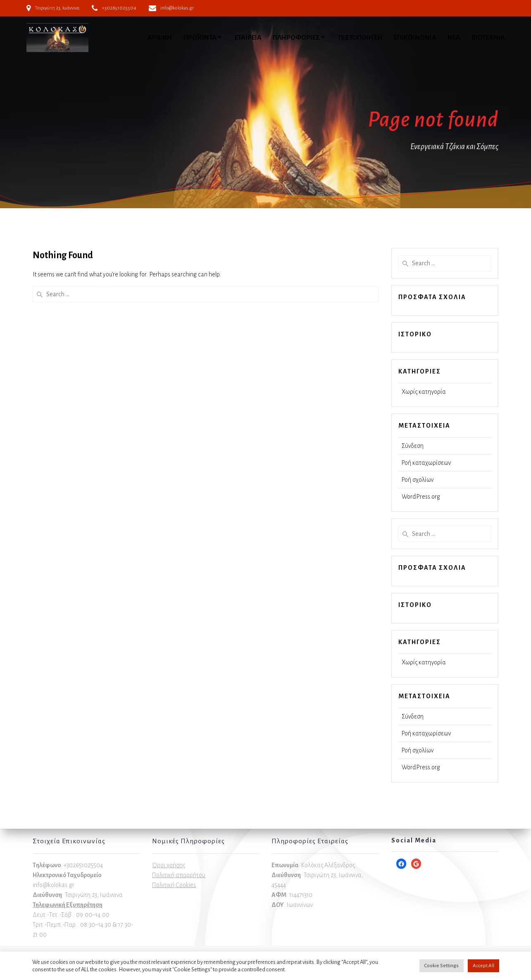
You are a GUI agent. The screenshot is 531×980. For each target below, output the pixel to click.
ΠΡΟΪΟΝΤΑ (200, 38)
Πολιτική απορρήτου (179, 875)
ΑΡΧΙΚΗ (160, 38)
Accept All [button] (483, 966)
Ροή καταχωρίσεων (426, 463)
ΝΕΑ (454, 38)
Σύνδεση (413, 446)
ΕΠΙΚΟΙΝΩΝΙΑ (415, 38)
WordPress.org (421, 497)
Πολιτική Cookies (174, 885)
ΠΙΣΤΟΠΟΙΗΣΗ (361, 38)
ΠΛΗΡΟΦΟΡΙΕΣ (296, 38)
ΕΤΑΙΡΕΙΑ (248, 38)
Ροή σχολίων (418, 480)
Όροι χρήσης (169, 865)
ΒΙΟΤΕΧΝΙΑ (488, 38)
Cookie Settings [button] (442, 966)
